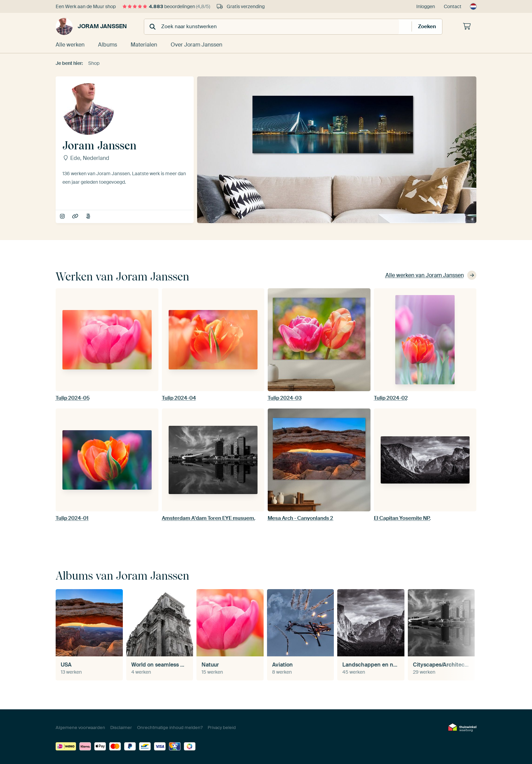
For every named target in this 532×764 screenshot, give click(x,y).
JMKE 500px (89, 216)
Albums (108, 45)
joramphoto (63, 216)
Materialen (144, 45)
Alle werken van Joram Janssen (431, 275)
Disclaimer (121, 727)
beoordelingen (166, 6)
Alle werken (70, 45)
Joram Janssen (91, 26)
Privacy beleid (222, 727)
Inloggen (426, 6)
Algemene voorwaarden (80, 727)
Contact (453, 6)
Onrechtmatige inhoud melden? (170, 727)
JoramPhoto (76, 216)
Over (196, 45)
